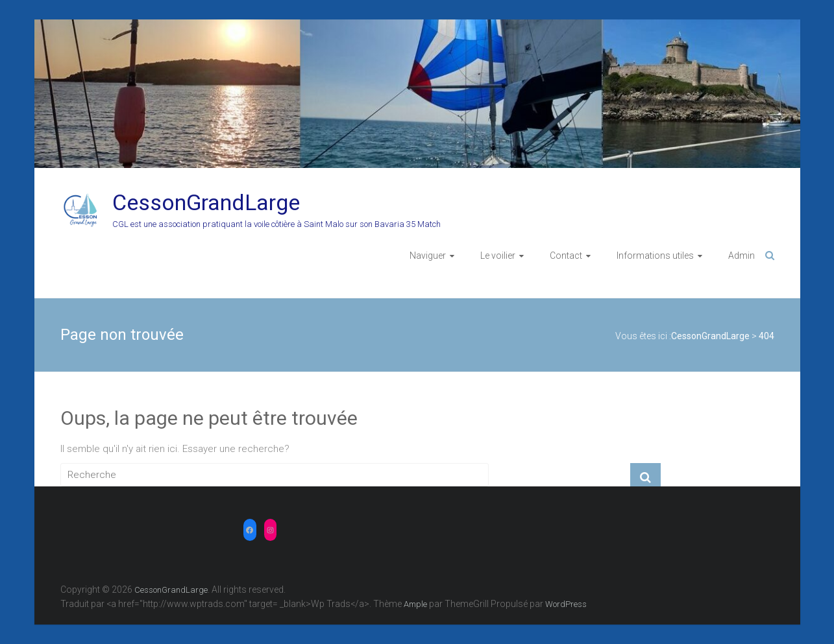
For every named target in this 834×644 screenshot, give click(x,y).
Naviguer (428, 256)
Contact (566, 256)
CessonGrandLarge (206, 202)
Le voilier (498, 256)
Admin (742, 256)
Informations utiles (655, 256)
